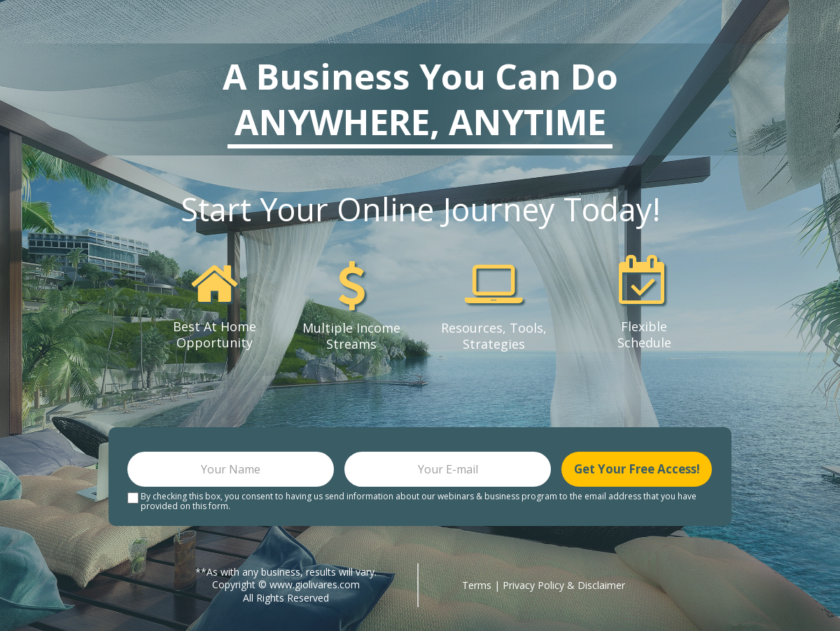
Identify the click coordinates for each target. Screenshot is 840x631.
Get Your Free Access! (637, 469)
